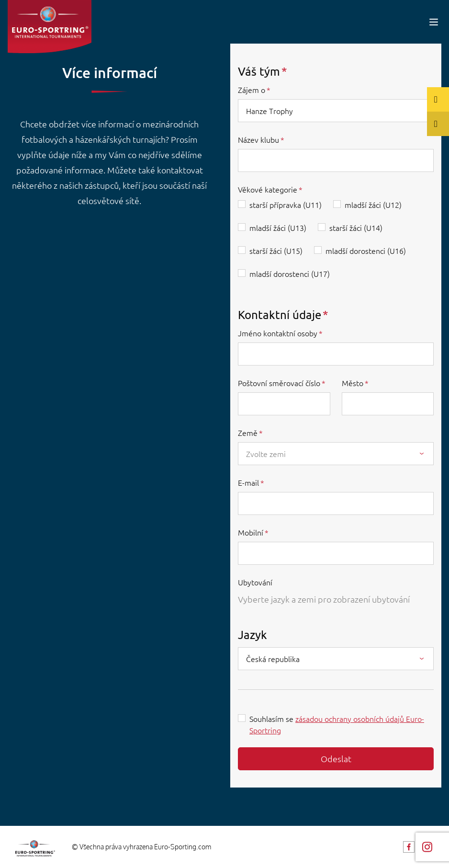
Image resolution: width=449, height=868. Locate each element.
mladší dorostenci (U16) (366, 251)
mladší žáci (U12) (373, 205)
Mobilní (251, 532)
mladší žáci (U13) (278, 228)
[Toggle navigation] (434, 22)
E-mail (248, 482)
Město (353, 383)
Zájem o (252, 90)
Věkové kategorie (268, 189)
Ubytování (255, 582)
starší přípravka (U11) (286, 205)
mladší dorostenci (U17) (290, 274)
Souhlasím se (337, 724)
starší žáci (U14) (356, 228)
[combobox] (336, 454)
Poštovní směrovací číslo (279, 383)
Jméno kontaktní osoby (278, 333)
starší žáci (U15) (276, 251)
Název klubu (258, 139)
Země (248, 433)
